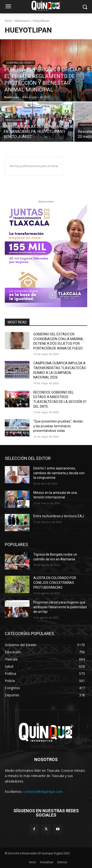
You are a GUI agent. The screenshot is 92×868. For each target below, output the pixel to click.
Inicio (8, 21)
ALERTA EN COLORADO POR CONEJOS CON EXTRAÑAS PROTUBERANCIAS (55, 583)
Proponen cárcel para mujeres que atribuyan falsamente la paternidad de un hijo (60, 607)
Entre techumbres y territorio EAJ (59, 516)
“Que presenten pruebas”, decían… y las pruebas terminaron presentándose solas (59, 426)
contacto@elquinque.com (43, 792)
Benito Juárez (15, 120)
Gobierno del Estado (20, 63)
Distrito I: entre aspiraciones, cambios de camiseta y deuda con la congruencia (59, 473)
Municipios (22, 21)
